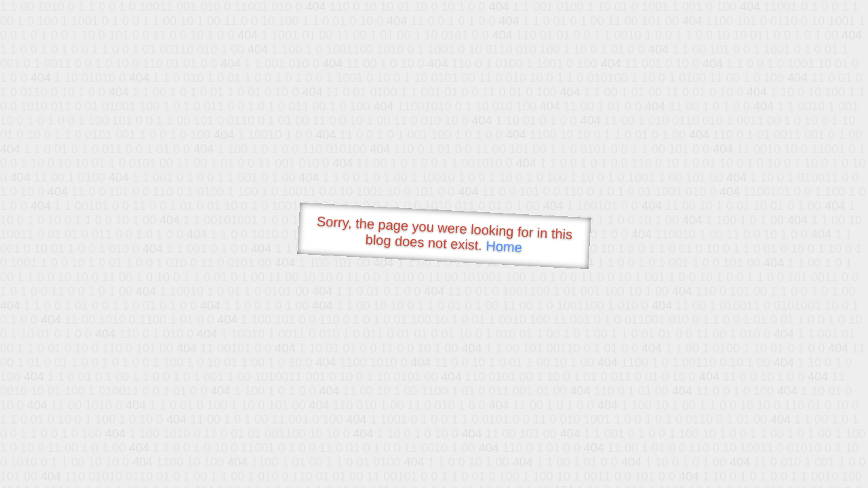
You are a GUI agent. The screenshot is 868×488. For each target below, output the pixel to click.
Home (504, 246)
